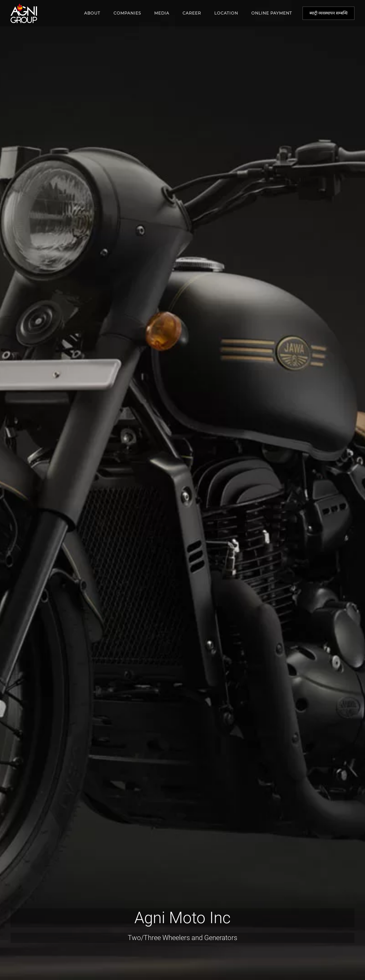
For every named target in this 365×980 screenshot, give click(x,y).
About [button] (92, 13)
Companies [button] (127, 13)
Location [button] (226, 13)
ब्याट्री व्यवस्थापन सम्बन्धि (328, 13)
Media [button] (162, 13)
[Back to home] (24, 13)
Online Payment (272, 13)
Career (192, 13)
